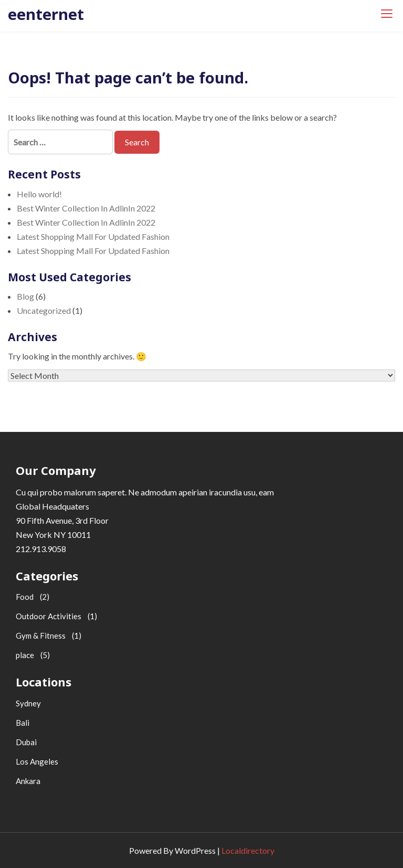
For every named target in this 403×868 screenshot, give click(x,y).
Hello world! (39, 194)
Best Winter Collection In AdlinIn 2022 (86, 208)
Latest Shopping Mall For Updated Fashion (93, 236)
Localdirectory (248, 850)
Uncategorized (44, 310)
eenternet (46, 14)
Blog (25, 296)
